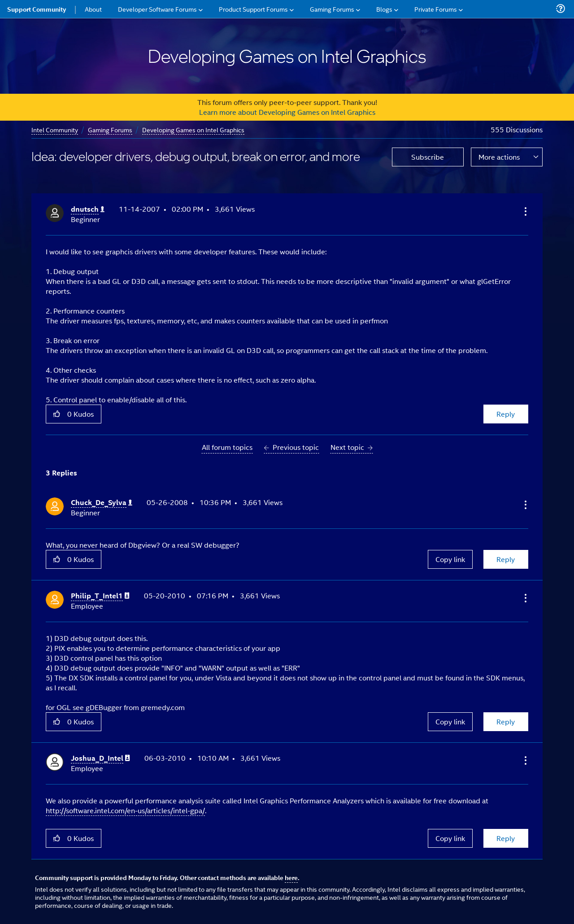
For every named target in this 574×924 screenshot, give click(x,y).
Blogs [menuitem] (384, 9)
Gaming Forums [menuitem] (332, 9)
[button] (525, 211)
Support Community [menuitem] (37, 9)
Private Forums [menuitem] (436, 9)
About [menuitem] (93, 9)
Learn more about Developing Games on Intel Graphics (287, 112)
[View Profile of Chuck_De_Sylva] (102, 503)
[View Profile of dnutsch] (88, 209)
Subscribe (428, 157)
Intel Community (55, 129)
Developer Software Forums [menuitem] (157, 9)
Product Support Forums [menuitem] (253, 9)
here (291, 877)
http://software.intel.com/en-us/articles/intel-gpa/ (125, 810)
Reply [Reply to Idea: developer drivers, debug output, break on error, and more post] (506, 414)
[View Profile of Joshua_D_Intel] (100, 758)
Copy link (450, 559)
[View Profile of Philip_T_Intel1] (100, 596)
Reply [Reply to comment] (506, 559)
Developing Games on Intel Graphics (193, 129)
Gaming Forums (110, 129)
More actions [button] (499, 157)
